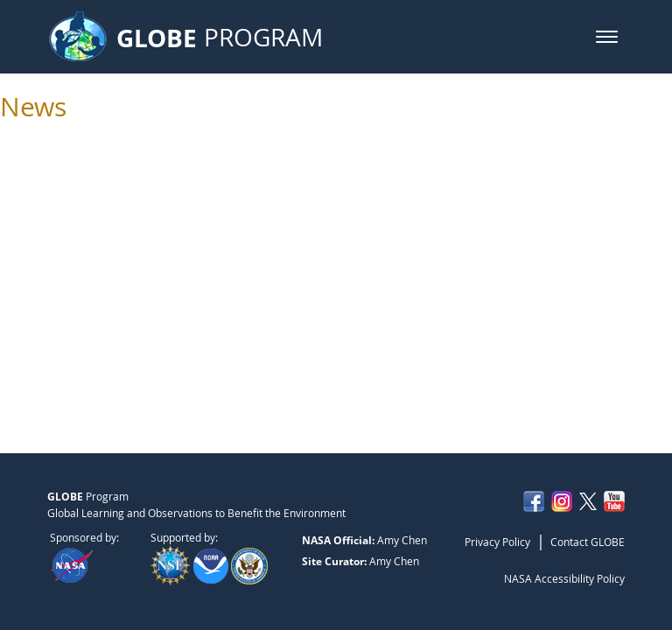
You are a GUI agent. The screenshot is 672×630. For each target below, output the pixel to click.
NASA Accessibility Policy (564, 578)
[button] (607, 37)
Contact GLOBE (588, 542)
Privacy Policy (497, 542)
